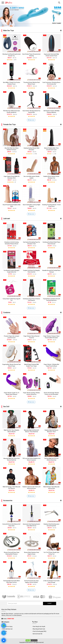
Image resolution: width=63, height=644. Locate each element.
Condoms (7, 313)
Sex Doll (6, 407)
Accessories (8, 501)
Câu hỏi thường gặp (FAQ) (40, 631)
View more (31, 120)
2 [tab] (32, 25)
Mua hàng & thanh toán (39, 629)
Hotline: (8, 619)
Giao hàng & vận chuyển (39, 626)
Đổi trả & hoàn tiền (38, 634)
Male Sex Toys (8, 31)
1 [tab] (31, 25)
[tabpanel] (31, 16)
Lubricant (7, 219)
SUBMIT (50, 603)
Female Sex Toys (9, 124)
